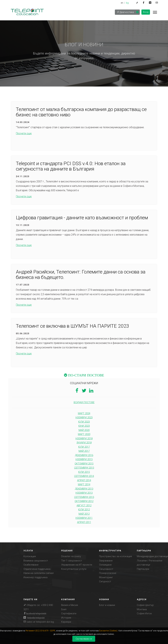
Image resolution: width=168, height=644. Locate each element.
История (66, 618)
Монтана (142, 609)
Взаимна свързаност (36, 561)
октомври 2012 (84, 501)
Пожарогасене (108, 573)
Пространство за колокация (115, 556)
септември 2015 (84, 468)
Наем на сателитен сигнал (39, 573)
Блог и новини (107, 605)
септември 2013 (84, 497)
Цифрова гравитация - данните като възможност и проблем (82, 218)
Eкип (64, 609)
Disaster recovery (71, 556)
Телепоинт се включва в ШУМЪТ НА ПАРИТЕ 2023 (73, 326)
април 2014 (84, 480)
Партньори (143, 569)
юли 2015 (84, 472)
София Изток (144, 613)
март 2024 (84, 413)
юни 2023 (84, 426)
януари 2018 (84, 443)
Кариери (66, 622)
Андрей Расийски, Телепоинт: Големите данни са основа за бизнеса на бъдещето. (81, 275)
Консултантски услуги (74, 569)
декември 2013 (84, 489)
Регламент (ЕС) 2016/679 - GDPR (40, 631)
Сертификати (69, 613)
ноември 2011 (84, 518)
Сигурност (105, 581)
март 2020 (84, 434)
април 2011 (84, 522)
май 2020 (84, 430)
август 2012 (84, 505)
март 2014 (84, 484)
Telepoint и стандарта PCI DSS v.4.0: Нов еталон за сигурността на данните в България (71, 166)
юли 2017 (84, 447)
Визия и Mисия (70, 605)
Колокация (30, 556)
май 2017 (84, 451)
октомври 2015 (84, 464)
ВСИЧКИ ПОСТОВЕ (84, 402)
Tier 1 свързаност (72, 561)
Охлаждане (105, 565)
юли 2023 (84, 422)
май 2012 (84, 514)
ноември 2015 (84, 459)
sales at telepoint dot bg (39, 622)
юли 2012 (84, 510)
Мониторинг (106, 577)
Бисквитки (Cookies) (108, 631)
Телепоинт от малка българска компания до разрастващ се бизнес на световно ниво (81, 112)
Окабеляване (31, 565)
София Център (145, 605)
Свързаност (106, 569)
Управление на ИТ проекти (77, 565)
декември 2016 (84, 455)
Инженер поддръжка (35, 577)
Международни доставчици (152, 556)
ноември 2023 (84, 417)
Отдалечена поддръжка (37, 569)
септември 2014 (84, 476)
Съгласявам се (84, 639)
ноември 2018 (84, 438)
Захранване (106, 561)
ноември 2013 (84, 493)
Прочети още (24, 133)
